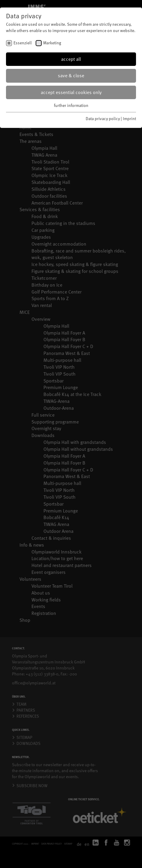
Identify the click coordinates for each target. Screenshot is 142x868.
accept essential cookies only (71, 92)
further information (71, 105)
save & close (71, 75)
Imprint (129, 118)
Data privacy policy (103, 118)
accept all (71, 59)
